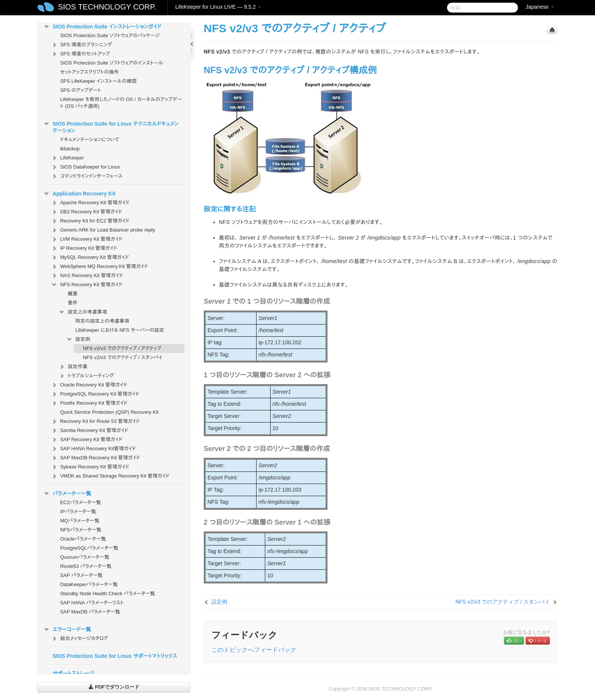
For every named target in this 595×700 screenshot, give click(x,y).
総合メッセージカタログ (79, 639)
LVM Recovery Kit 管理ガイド (87, 239)
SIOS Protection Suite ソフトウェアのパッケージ (110, 35)
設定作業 (73, 367)
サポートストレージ (73, 673)
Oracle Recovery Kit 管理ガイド (89, 385)
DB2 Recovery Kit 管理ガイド (87, 212)
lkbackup (70, 149)
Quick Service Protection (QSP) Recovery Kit (109, 412)
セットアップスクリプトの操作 (89, 72)
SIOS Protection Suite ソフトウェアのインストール (112, 63)
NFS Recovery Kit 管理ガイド (87, 285)
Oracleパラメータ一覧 (83, 539)
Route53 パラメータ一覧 (86, 566)
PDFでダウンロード (114, 687)
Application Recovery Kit (79, 194)
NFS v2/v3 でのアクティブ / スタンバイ (122, 357)
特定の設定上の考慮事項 (102, 321)
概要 (72, 294)
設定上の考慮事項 (83, 312)
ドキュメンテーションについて (90, 140)
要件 (72, 303)
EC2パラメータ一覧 (80, 502)
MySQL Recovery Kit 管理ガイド (90, 257)
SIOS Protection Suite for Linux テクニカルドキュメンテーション (111, 126)
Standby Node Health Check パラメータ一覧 (107, 594)
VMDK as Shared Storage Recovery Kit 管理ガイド (110, 476)
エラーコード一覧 (67, 629)
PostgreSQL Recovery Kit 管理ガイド (95, 394)
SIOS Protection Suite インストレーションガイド (102, 27)
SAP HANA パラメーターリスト (92, 603)
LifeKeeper (67, 158)
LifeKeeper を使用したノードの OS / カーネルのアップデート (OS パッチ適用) (121, 103)
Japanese (540, 7)
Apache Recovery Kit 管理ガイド (90, 203)
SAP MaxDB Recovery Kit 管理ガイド (95, 458)
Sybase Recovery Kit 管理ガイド (90, 467)
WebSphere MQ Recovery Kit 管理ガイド (99, 266)
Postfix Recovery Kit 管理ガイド (89, 403)
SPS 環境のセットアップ (80, 54)
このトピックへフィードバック (254, 650)
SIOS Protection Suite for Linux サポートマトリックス (115, 656)
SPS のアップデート (80, 90)
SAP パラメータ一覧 (81, 575)
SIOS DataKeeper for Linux (85, 167)
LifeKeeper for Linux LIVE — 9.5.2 (218, 7)
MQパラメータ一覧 (80, 521)
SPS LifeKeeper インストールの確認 (98, 81)
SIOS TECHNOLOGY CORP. (107, 7)
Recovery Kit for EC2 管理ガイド (90, 221)
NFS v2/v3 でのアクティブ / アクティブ (122, 348)
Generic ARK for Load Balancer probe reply (103, 230)
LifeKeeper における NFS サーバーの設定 (120, 330)
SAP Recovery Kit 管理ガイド (87, 440)
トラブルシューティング (86, 376)
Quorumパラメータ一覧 (85, 557)
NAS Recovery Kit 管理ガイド (87, 276)
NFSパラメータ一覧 (81, 530)
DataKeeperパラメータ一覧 (89, 584)
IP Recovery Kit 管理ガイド (84, 248)
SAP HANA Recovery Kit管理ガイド (93, 449)
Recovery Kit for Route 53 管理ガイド (95, 421)
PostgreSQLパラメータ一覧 (89, 548)
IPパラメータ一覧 (78, 512)
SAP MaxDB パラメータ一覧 (90, 612)
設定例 (78, 339)
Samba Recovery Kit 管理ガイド (90, 430)
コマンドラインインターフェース (87, 176)
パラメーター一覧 (67, 493)
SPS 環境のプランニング (81, 45)
